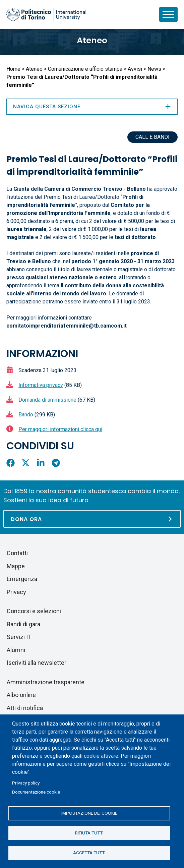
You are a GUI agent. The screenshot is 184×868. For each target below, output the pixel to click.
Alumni (16, 650)
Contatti (17, 553)
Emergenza (22, 579)
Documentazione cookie (36, 792)
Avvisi (135, 69)
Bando (26, 415)
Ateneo (92, 40)
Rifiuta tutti (89, 833)
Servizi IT (19, 637)
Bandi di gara (23, 624)
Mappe (16, 566)
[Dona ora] (92, 519)
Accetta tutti (89, 853)
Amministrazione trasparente (46, 682)
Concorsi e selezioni (34, 611)
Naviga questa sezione (92, 107)
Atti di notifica (25, 708)
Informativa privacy (41, 385)
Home (13, 69)
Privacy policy (26, 783)
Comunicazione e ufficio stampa (85, 69)
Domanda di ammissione (47, 400)
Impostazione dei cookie (89, 813)
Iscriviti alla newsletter (37, 663)
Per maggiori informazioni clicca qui (60, 429)
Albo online (21, 695)
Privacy (16, 592)
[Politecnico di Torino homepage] (46, 14)
